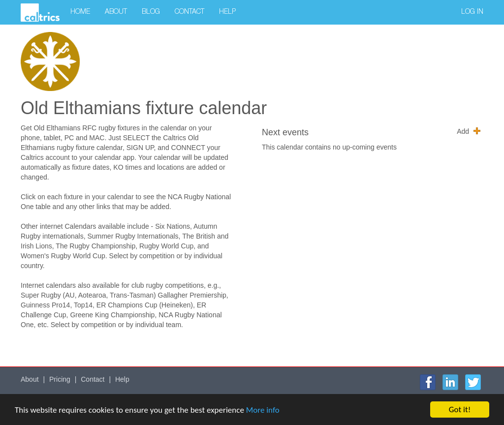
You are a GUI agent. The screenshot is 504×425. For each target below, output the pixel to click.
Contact (189, 12)
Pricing (60, 379)
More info (263, 410)
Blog (151, 12)
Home (80, 12)
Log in (472, 12)
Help (227, 12)
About (116, 12)
